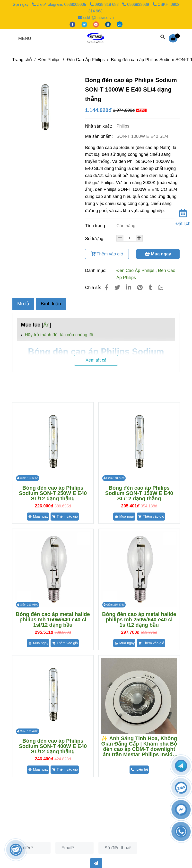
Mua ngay (158, 254)
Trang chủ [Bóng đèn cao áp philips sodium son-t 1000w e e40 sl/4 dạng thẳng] (22, 60)
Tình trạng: (96, 226)
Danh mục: (96, 271)
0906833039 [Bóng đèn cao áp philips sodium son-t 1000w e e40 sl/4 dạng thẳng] (136, 4)
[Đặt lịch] (183, 216)
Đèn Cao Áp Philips (135, 271)
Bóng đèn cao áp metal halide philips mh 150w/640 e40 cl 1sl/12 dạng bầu (53, 620)
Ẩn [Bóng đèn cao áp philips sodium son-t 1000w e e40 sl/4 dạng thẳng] (46, 325)
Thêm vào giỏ (107, 254)
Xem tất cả (96, 360)
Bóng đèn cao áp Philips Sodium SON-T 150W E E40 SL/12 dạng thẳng (139, 493)
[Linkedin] (129, 288)
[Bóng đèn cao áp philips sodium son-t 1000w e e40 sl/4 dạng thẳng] (174, 38)
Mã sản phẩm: (100, 136)
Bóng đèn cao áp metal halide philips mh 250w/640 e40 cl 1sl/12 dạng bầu (139, 620)
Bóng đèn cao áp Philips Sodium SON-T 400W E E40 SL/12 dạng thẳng (53, 746)
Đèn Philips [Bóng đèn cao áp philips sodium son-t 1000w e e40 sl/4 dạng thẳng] (49, 60)
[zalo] (120, 24)
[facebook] (73, 24)
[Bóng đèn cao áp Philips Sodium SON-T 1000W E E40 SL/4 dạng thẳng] (96, 38)
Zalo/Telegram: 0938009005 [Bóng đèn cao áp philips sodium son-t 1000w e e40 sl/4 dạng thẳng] (60, 4)
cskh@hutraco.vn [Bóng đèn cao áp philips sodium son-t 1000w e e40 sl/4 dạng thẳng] (96, 18)
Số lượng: (95, 239)
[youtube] (97, 24)
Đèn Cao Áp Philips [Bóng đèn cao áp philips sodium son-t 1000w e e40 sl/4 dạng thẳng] (86, 60)
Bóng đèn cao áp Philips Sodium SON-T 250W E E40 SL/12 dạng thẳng (53, 493)
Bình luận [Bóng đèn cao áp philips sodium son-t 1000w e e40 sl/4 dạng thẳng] (51, 304)
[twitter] (85, 24)
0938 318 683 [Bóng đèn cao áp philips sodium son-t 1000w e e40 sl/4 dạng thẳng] (105, 4)
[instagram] (109, 24)
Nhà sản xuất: (99, 126)
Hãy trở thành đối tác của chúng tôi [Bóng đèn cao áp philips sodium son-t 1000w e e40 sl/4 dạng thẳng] (59, 335)
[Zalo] (164, 288)
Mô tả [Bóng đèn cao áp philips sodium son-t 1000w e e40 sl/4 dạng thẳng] (23, 304)
